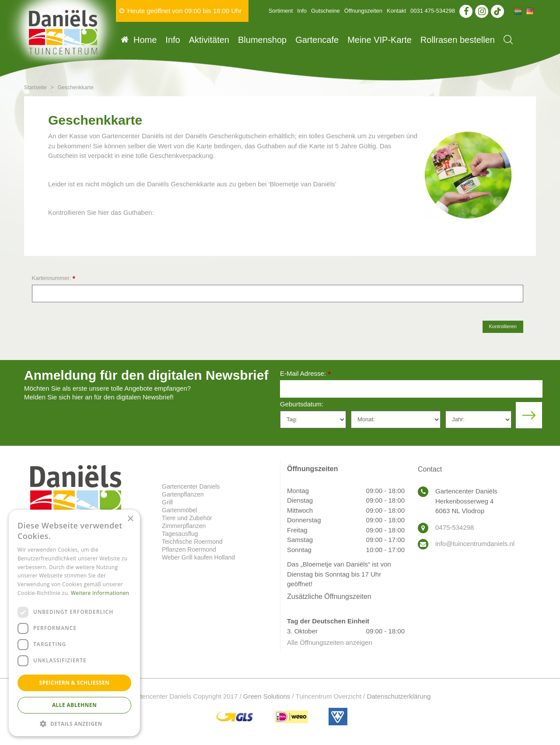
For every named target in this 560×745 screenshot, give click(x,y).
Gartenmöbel (180, 510)
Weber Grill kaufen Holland (198, 557)
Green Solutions (267, 696)
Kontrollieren (503, 326)
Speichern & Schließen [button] (75, 683)
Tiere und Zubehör (187, 518)
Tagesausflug (180, 534)
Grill (167, 502)
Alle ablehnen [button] (74, 705)
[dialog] (74, 623)
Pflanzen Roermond (189, 549)
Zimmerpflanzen (184, 526)
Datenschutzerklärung (399, 696)
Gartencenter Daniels (191, 486)
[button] (74, 723)
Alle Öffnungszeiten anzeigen (330, 642)
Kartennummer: (54, 278)
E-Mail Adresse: (305, 374)
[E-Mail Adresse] (411, 389)
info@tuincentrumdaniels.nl (475, 544)
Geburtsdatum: (302, 404)
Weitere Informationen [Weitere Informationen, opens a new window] (100, 593)
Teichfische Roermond (192, 542)
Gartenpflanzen (183, 494)
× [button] (130, 519)
